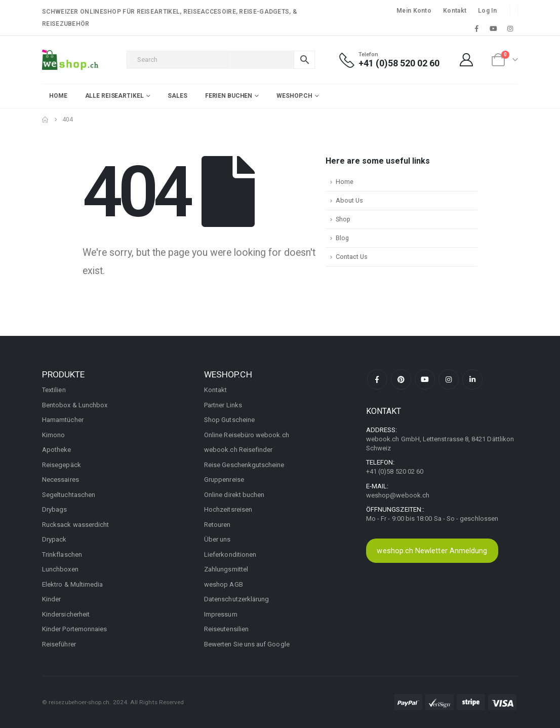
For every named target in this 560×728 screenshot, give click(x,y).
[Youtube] (494, 28)
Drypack (54, 539)
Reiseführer (59, 644)
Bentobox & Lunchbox (75, 405)
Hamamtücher (63, 420)
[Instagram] (510, 28)
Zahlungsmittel (226, 569)
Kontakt (455, 11)
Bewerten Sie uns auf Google (247, 644)
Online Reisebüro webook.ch (247, 435)
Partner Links (223, 405)
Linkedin (472, 379)
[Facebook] (476, 28)
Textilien (54, 390)
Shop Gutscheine (229, 420)
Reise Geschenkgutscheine (244, 465)
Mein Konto (414, 11)
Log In (487, 11)
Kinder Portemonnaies (74, 629)
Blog (342, 238)
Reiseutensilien (226, 629)
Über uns (217, 539)
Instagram (449, 379)
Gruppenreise (224, 480)
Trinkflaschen (62, 554)
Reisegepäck (62, 465)
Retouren (217, 525)
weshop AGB (224, 584)
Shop (343, 219)
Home (58, 96)
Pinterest (401, 379)
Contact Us (352, 257)
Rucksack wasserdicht (75, 525)
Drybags (54, 509)
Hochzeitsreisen (228, 509)
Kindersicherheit (66, 614)
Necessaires (61, 480)
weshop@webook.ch (398, 495)
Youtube (425, 379)
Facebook (377, 379)
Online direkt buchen (234, 495)
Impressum (221, 614)
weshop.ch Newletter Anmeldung (432, 551)
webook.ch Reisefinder (238, 450)
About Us (349, 200)
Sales (177, 96)
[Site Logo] (70, 60)
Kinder (51, 599)
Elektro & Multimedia (72, 584)
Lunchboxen (60, 569)
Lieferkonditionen (230, 554)
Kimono (53, 435)
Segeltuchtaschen (69, 495)
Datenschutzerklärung (236, 599)
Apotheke (57, 450)
